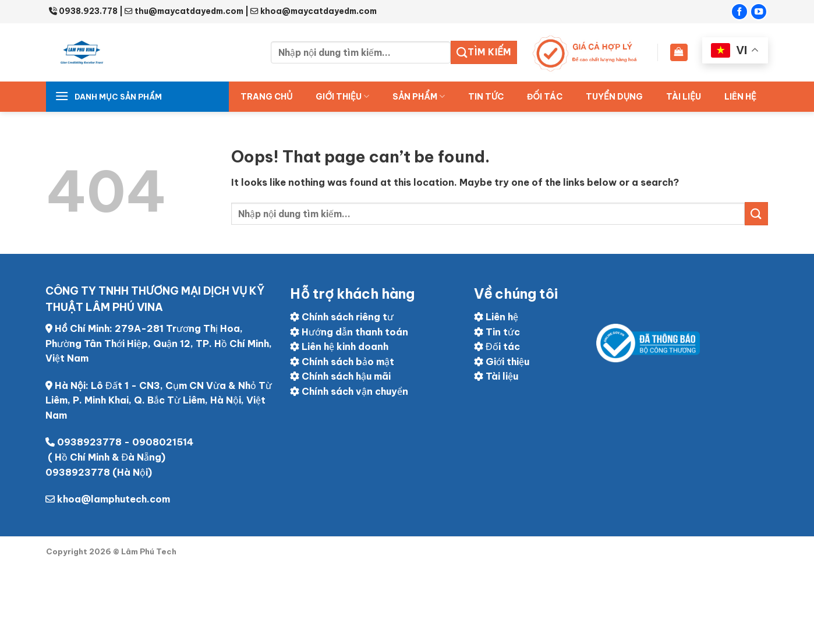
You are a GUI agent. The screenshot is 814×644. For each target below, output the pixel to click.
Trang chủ (266, 97)
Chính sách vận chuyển (349, 391)
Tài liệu (684, 97)
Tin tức (486, 97)
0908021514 (163, 442)
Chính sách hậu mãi (340, 376)
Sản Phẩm (419, 96)
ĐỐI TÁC (545, 97)
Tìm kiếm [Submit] (484, 52)
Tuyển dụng (614, 97)
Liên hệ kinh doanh (339, 346)
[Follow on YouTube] (759, 12)
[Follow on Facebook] (739, 12)
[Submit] (756, 213)
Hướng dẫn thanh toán (349, 332)
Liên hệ (740, 97)
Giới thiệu (342, 96)
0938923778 (89, 442)
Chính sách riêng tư (342, 317)
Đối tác (497, 346)
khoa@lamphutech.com (114, 499)
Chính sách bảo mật (342, 362)
